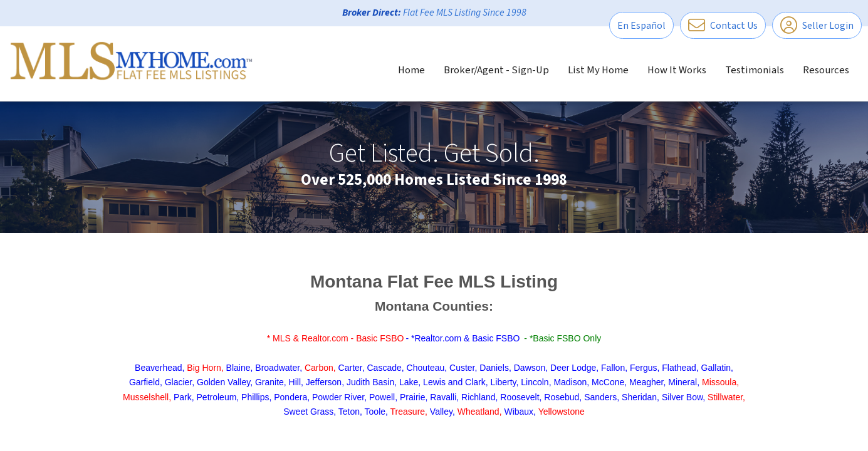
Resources (826, 70)
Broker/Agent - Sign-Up (496, 70)
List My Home (598, 70)
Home (411, 70)
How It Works (677, 70)
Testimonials (755, 70)
